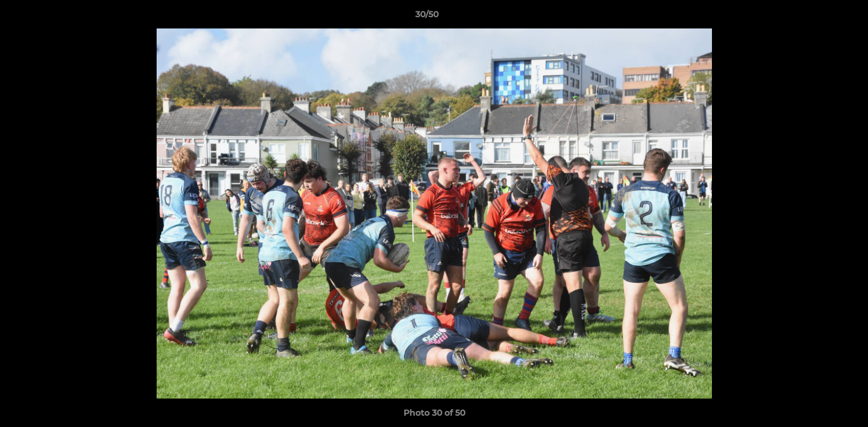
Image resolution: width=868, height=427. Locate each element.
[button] (818, 17)
